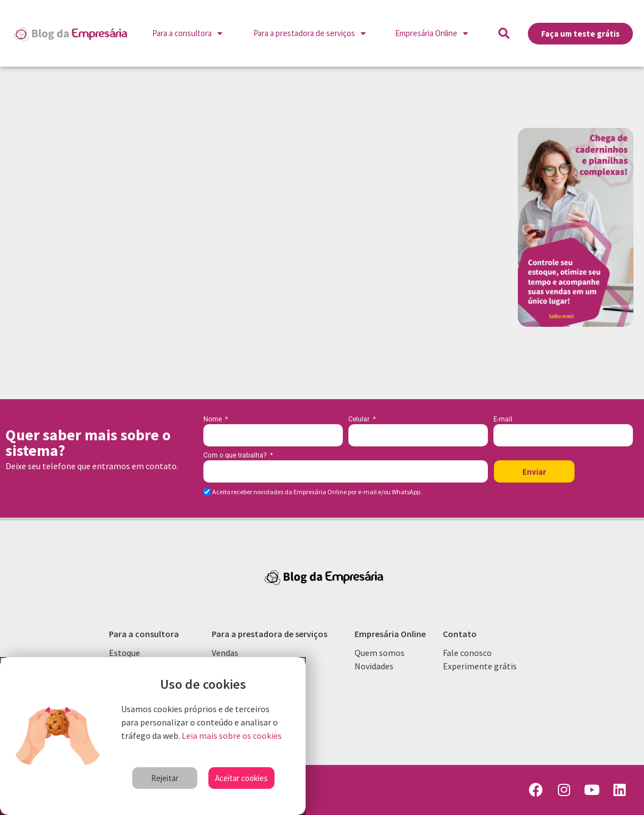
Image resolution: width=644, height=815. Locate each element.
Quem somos (380, 653)
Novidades (374, 666)
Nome (213, 419)
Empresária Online (431, 34)
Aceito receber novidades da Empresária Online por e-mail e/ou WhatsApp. (317, 492)
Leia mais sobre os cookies (232, 736)
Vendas (225, 653)
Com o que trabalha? (236, 456)
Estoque (124, 653)
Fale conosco (467, 653)
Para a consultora (187, 34)
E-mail (503, 419)
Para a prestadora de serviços (309, 34)
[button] (504, 33)
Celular (360, 419)
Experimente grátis (480, 666)
